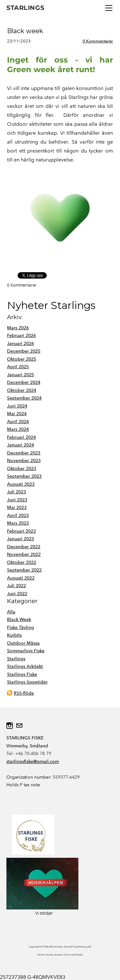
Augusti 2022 (21, 578)
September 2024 (24, 398)
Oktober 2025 (22, 359)
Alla (11, 612)
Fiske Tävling (20, 628)
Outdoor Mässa (23, 643)
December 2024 (24, 382)
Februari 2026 (21, 336)
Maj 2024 (17, 414)
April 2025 (18, 367)
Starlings (16, 659)
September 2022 (24, 570)
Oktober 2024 (22, 390)
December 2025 (24, 351)
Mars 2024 (18, 429)
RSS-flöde (24, 693)
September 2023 (24, 476)
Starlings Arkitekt (25, 666)
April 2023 (18, 516)
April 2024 (18, 422)
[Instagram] (10, 726)
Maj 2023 (17, 508)
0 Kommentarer (98, 41)
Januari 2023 (20, 539)
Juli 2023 (16, 492)
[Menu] (109, 8)
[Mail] (19, 726)
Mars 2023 (18, 523)
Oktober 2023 (22, 469)
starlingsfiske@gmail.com (33, 762)
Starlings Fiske (22, 674)
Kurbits (14, 635)
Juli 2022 (16, 586)
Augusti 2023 (21, 484)
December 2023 (24, 453)
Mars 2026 (18, 328)
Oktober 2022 (22, 562)
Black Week (19, 620)
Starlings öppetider (27, 682)
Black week (25, 31)
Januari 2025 (20, 375)
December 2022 (24, 547)
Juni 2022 (17, 594)
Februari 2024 (21, 437)
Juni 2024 (17, 406)
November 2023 (24, 461)
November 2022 (24, 554)
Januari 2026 (20, 344)
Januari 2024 (20, 445)
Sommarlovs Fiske (26, 651)
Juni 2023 (17, 500)
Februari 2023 (21, 531)
